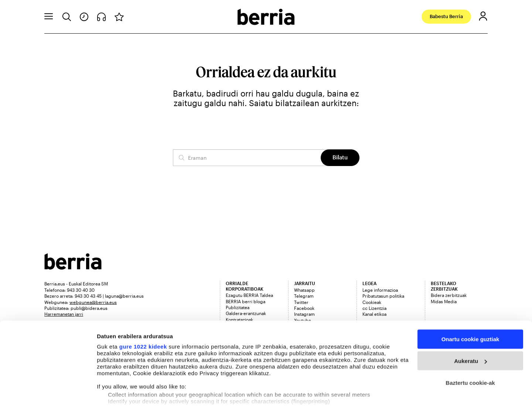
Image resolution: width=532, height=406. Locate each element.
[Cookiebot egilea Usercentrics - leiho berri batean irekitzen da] (48, 392)
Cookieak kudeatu (121, 391)
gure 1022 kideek (143, 309)
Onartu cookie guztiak (470, 301)
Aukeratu (470, 323)
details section (355, 371)
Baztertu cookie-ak (470, 345)
